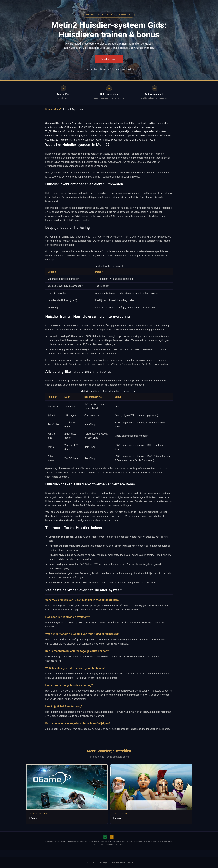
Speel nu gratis (109, 59)
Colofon (122, 863)
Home (49, 109)
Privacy (130, 863)
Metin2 (57, 109)
